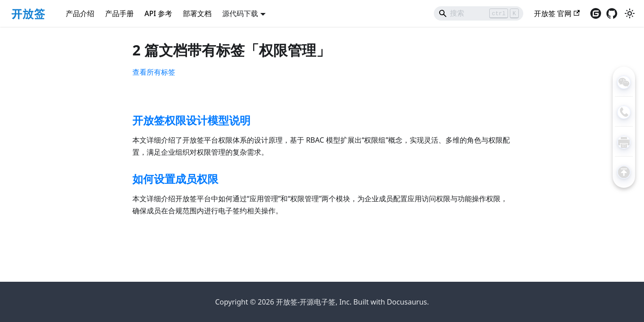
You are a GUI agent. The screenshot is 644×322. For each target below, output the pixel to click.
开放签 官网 (557, 13)
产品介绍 (80, 13)
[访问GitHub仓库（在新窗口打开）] (612, 13)
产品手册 (119, 13)
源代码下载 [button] (240, 13)
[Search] (479, 13)
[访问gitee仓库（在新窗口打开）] (596, 13)
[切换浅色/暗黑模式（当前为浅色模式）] (630, 13)
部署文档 (197, 13)
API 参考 (158, 13)
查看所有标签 (154, 72)
